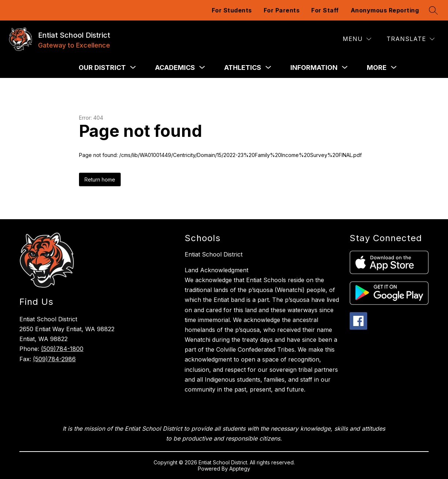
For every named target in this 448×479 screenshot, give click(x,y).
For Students (232, 10)
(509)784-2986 (54, 359)
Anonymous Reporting (385, 10)
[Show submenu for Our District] (102, 68)
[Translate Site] (411, 39)
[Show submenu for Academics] (175, 68)
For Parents (282, 10)
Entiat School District (214, 254)
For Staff (325, 10)
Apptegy (240, 469)
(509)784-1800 (62, 349)
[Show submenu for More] (377, 68)
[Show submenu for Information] (314, 68)
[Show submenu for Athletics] (243, 68)
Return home (100, 179)
